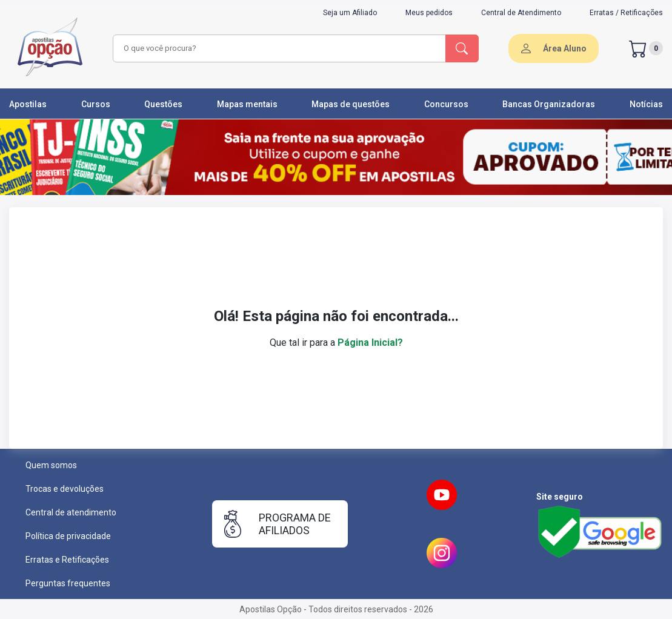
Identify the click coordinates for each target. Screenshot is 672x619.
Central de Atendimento (521, 13)
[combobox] (278, 48)
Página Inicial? (370, 343)
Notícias (646, 104)
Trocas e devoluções (65, 489)
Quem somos (51, 465)
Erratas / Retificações (626, 13)
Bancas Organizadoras (549, 104)
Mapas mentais (247, 104)
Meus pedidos (429, 13)
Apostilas (28, 104)
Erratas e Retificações (67, 560)
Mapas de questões (351, 104)
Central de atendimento (71, 512)
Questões (163, 104)
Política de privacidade (68, 536)
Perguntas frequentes (68, 583)
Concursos (446, 104)
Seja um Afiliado (350, 13)
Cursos (96, 104)
